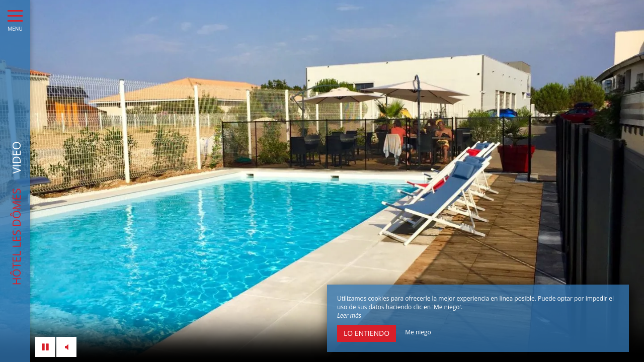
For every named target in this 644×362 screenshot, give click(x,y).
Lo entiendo (367, 333)
